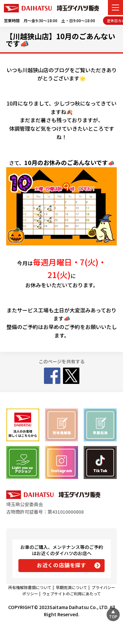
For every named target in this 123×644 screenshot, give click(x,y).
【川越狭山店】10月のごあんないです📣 (60, 40)
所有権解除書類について (30, 587)
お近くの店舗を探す (61, 565)
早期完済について (72, 587)
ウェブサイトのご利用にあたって (72, 594)
